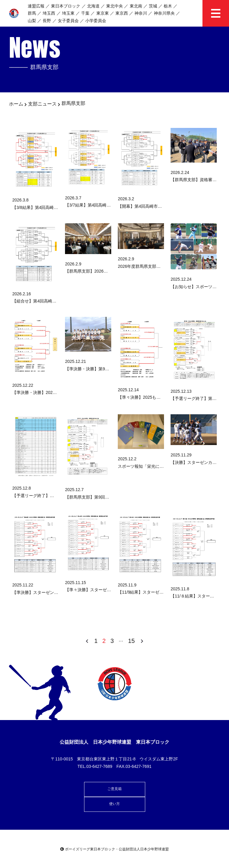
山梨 (32, 21)
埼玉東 (68, 13)
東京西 (122, 13)
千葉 (85, 13)
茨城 (153, 6)
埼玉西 (49, 13)
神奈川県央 (164, 13)
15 (131, 641)
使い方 (114, 804)
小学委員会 (96, 21)
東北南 (136, 6)
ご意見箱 (114, 789)
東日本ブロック (66, 6)
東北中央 (114, 6)
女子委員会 (68, 21)
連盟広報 (36, 6)
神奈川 (141, 13)
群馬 (32, 13)
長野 (47, 21)
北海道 (93, 6)
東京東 (103, 13)
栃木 (168, 6)
